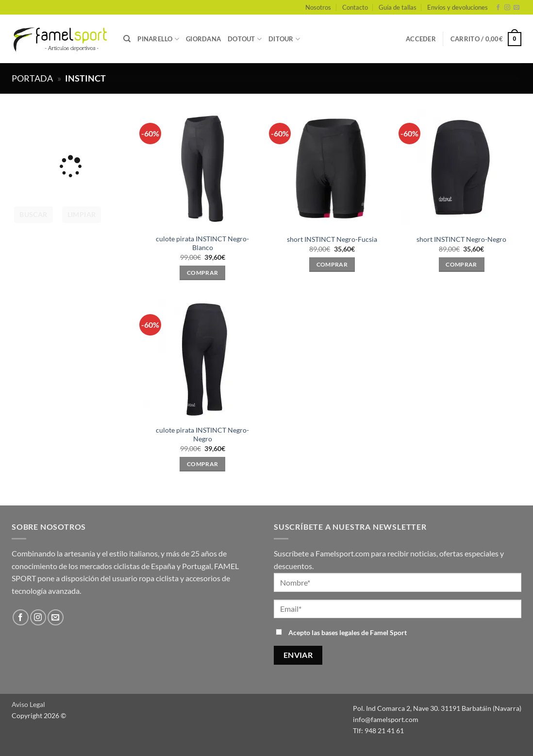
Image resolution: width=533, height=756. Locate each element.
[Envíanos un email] (516, 8)
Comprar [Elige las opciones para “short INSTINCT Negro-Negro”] (461, 264)
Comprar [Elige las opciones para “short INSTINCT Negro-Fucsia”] (332, 264)
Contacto (355, 7)
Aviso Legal (28, 704)
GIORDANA (203, 39)
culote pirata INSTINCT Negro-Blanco (202, 243)
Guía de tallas (398, 7)
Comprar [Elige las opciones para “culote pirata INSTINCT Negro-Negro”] (202, 464)
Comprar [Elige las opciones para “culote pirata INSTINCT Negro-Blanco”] (202, 273)
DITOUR (284, 39)
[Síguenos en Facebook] (498, 8)
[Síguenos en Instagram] (507, 8)
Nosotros (318, 7)
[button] (421, 39)
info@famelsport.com (386, 719)
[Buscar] (127, 39)
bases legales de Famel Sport (364, 632)
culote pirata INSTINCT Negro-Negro (202, 435)
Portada (32, 78)
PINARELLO (158, 39)
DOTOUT (245, 39)
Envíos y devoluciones (458, 7)
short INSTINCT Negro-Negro (461, 239)
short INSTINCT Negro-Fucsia (332, 239)
